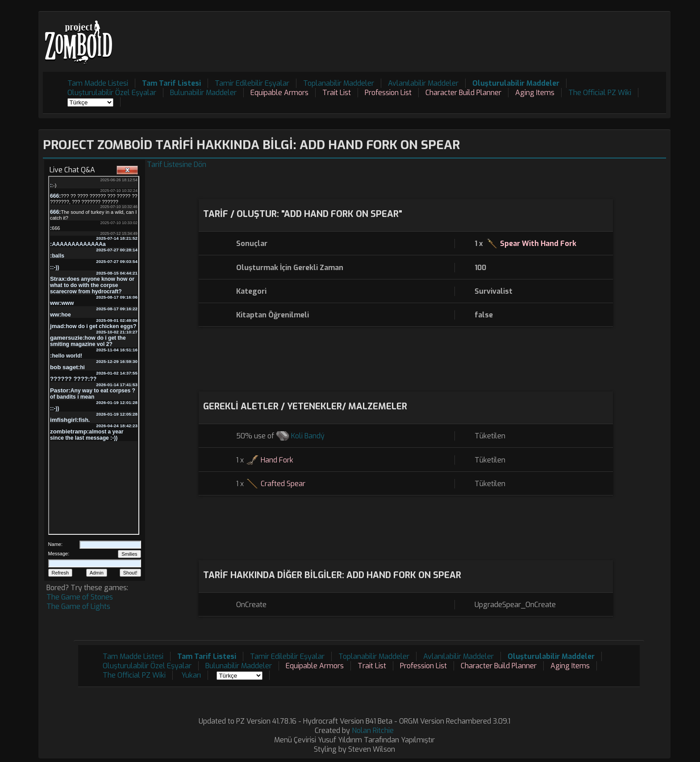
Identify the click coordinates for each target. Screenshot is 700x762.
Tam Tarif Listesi (171, 83)
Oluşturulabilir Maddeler (516, 83)
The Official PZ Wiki (600, 93)
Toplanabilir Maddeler (339, 83)
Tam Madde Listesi (98, 83)
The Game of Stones (80, 597)
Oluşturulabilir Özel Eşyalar (112, 93)
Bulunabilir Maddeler (203, 93)
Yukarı (191, 675)
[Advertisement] (504, 36)
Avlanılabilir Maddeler (423, 83)
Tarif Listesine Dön (177, 164)
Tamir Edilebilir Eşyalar (252, 83)
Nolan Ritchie (373, 731)
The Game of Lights (78, 606)
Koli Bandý (308, 436)
